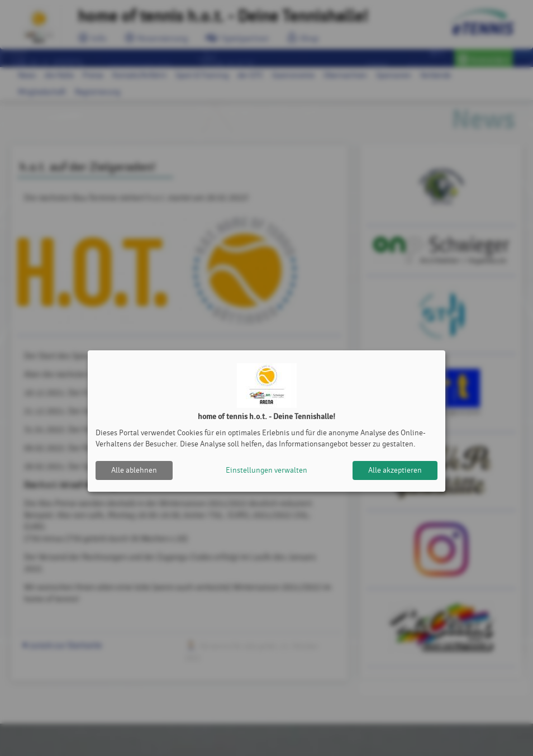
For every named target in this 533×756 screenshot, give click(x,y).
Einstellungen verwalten (266, 470)
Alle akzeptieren (395, 470)
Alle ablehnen (134, 470)
